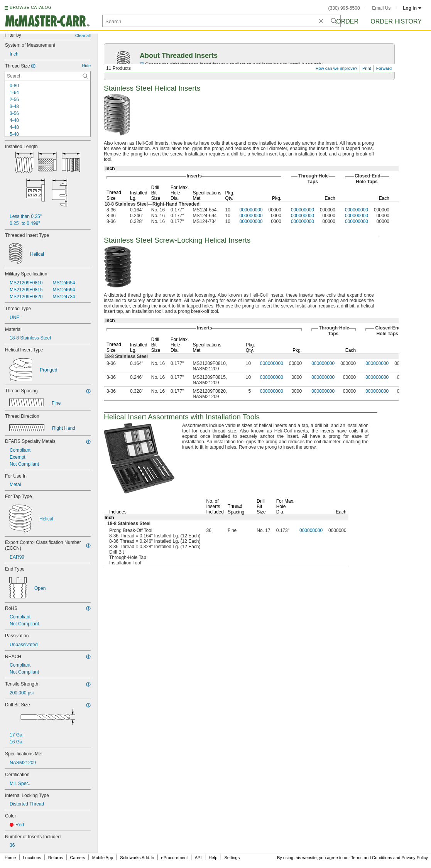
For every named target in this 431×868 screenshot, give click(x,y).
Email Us (381, 8)
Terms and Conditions (372, 858)
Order (347, 21)
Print (367, 68)
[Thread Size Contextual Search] (48, 76)
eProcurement (175, 858)
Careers (77, 858)
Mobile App (103, 858)
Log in (412, 8)
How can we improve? (336, 68)
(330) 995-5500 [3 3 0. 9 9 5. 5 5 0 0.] (344, 8)
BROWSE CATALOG (30, 7)
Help (213, 858)
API (198, 858)
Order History (396, 21)
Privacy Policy (415, 858)
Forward (384, 68)
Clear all (83, 35)
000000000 (251, 210)
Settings (232, 858)
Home (10, 858)
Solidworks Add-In (137, 858)
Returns (56, 858)
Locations (32, 858)
